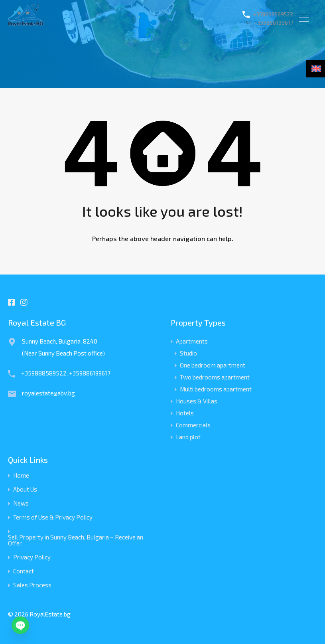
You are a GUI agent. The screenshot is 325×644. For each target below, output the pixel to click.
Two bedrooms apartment (215, 377)
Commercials (193, 425)
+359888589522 (267, 15)
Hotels (185, 413)
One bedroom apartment (213, 365)
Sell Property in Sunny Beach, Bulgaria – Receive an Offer (76, 540)
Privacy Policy (32, 557)
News (21, 503)
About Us (25, 489)
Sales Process (32, 585)
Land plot (188, 437)
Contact (24, 571)
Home (21, 475)
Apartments (192, 341)
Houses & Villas (197, 401)
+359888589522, (45, 373)
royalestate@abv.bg (48, 393)
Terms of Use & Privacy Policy (53, 517)
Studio (188, 353)
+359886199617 (268, 23)
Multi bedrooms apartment (216, 389)
